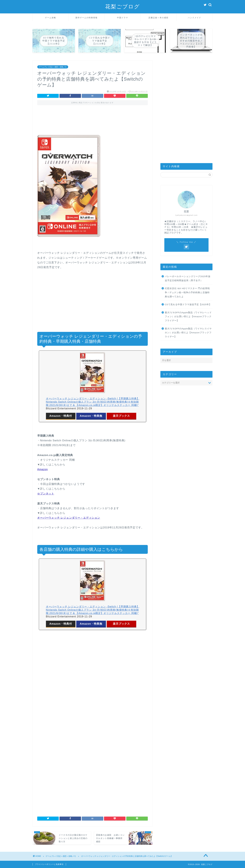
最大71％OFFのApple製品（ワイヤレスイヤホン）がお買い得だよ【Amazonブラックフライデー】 (188, 333)
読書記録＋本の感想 (158, 18)
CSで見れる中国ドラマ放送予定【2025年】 (188, 305)
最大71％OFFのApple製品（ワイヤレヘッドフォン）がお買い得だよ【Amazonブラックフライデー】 (188, 317)
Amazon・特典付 (61, 416)
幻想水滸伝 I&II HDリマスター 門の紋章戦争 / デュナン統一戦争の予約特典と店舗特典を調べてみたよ (187, 292)
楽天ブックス (121, 416)
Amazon (43, 469)
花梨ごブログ (122, 6)
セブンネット (46, 494)
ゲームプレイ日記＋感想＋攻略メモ (53, 67)
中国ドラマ (122, 18)
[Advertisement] (93, 122)
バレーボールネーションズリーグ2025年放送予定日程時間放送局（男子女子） (188, 278)
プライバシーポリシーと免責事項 (49, 864)
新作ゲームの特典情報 (87, 18)
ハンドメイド (194, 18)
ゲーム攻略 (51, 18)
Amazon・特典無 (91, 416)
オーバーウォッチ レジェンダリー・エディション (69, 518)
